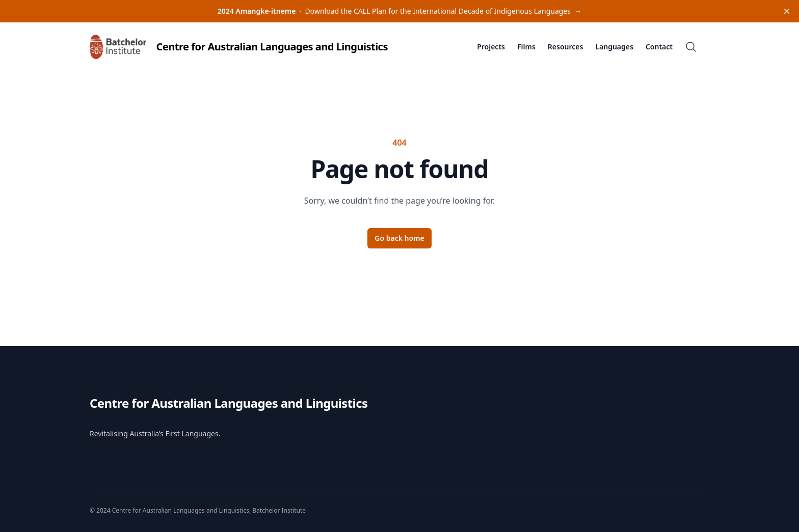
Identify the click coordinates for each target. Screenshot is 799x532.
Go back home (400, 238)
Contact (659, 47)
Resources (566, 47)
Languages (614, 47)
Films (526, 47)
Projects (491, 47)
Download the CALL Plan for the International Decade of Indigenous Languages (400, 11)
